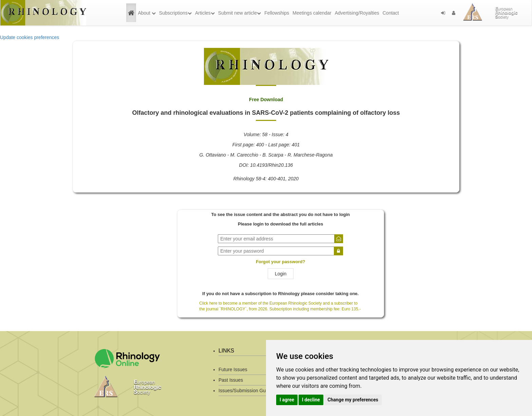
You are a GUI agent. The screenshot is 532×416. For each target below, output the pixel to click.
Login (281, 274)
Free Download (266, 100)
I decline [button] (311, 400)
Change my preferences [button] (353, 400)
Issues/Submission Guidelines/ (251, 391)
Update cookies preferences (30, 37)
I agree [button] (287, 400)
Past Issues (231, 380)
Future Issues (233, 369)
